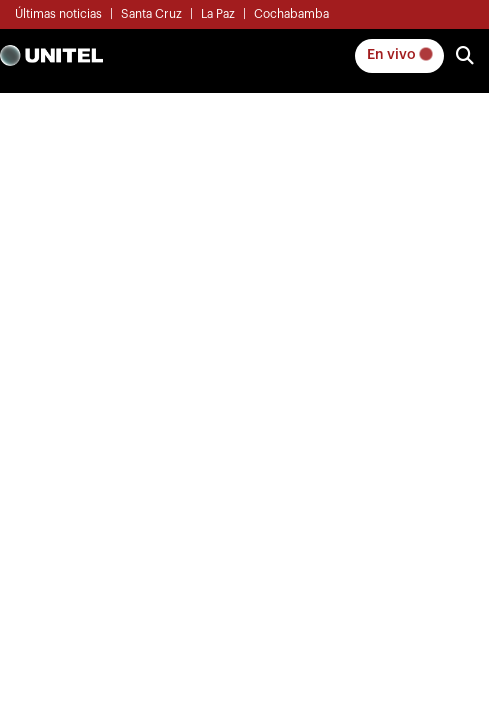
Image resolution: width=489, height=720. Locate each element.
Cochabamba (291, 14)
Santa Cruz (151, 14)
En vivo (399, 55)
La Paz (218, 14)
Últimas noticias (58, 14)
